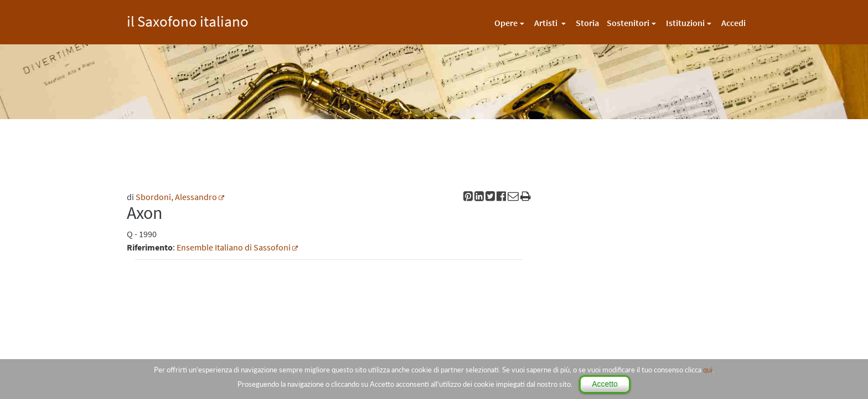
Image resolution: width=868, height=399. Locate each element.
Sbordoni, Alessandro (176, 197)
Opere (506, 23)
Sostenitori (628, 23)
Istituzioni (685, 23)
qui (708, 370)
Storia (587, 23)
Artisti (547, 23)
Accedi (733, 23)
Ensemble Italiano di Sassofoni (234, 247)
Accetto (605, 384)
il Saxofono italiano (188, 20)
